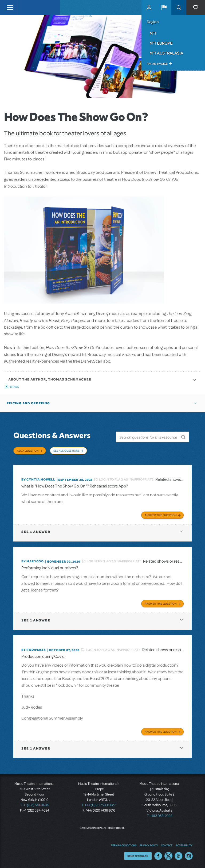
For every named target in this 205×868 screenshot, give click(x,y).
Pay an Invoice (157, 64)
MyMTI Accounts (149, 7)
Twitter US (168, 856)
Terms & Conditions (124, 845)
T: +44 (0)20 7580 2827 (99, 805)
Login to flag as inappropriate (126, 479)
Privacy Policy (149, 845)
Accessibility (184, 845)
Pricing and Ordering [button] (28, 403)
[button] (164, 7)
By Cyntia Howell (38, 479)
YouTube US (179, 856)
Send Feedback (138, 856)
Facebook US (158, 856)
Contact (167, 845)
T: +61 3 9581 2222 (160, 816)
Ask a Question (28, 451)
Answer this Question (161, 515)
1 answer (36, 532)
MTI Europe (161, 43)
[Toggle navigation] (10, 7)
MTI (153, 33)
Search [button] (179, 7)
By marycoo (33, 561)
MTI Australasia (166, 53)
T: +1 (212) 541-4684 (34, 805)
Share (15, 387)
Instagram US (189, 856)
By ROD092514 (34, 650)
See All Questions (66, 451)
